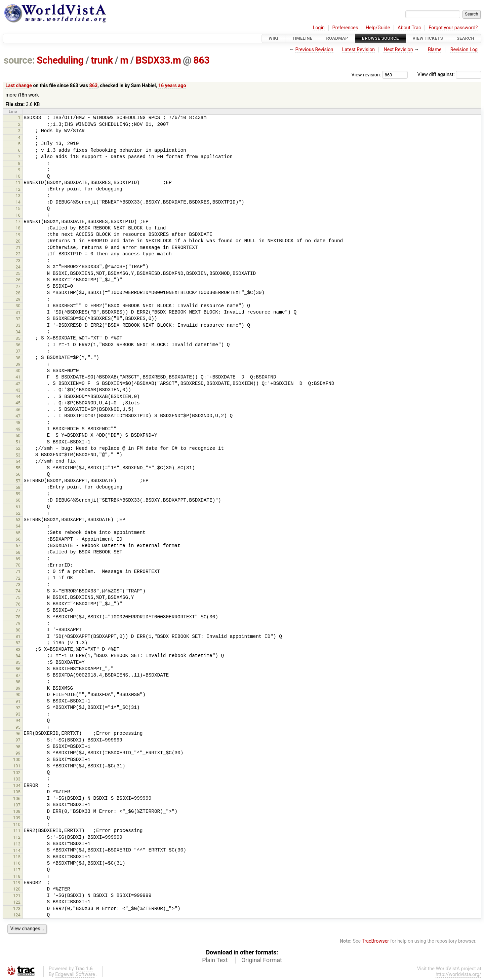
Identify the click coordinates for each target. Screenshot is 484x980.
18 (18, 228)
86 (18, 669)
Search (466, 38)
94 (18, 720)
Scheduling (60, 60)
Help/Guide (378, 28)
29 (18, 299)
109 (17, 818)
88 (18, 682)
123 (17, 909)
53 (18, 455)
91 (18, 701)
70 (18, 565)
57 (18, 481)
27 (18, 286)
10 (18, 176)
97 (18, 740)
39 (18, 364)
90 (18, 695)
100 (17, 759)
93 (18, 714)
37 (18, 351)
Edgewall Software (75, 974)
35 (18, 338)
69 (18, 559)
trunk (102, 60)
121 (17, 896)
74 (18, 591)
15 (18, 208)
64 (18, 526)
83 (18, 649)
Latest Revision (359, 50)
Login (319, 28)
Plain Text (215, 960)
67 (18, 546)
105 (17, 792)
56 (18, 474)
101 (17, 766)
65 (18, 533)
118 (17, 876)
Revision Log (464, 50)
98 (18, 747)
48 (18, 422)
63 (18, 520)
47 (18, 416)
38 (18, 358)
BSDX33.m (158, 60)
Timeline (302, 38)
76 (18, 604)
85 (18, 662)
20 (18, 241)
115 (17, 857)
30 (18, 306)
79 (18, 623)
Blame (435, 50)
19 (18, 235)
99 (18, 753)
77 (18, 610)
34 (18, 332)
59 (18, 494)
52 (18, 448)
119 (17, 883)
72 (18, 578)
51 (18, 442)
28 (18, 293)
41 (18, 377)
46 (18, 410)
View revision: (366, 75)
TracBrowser (376, 941)
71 (18, 571)
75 (18, 597)
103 (17, 779)
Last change (19, 86)
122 (17, 902)
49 (18, 429)
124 (17, 915)
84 (18, 656)
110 (17, 824)
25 (18, 273)
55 (18, 468)
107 (17, 805)
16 (18, 215)
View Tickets (428, 38)
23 (18, 261)
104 (17, 785)
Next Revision (398, 50)
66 (18, 539)
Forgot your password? (453, 28)
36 (18, 345)
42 (18, 384)
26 (18, 280)
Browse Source (380, 38)
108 (17, 811)
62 (18, 513)
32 (18, 319)
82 (18, 643)
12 (18, 189)
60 (18, 500)
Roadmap (337, 38)
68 (18, 552)
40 (18, 371)
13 (18, 196)
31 (18, 312)
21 (18, 247)
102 (17, 773)
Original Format (262, 960)
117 (17, 870)
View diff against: (449, 75)
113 (17, 844)
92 (18, 708)
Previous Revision (314, 50)
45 (18, 403)
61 (18, 507)
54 (18, 461)
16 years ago (172, 86)
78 (18, 617)
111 (17, 831)
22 (18, 254)
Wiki (273, 38)
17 (18, 222)
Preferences (345, 28)
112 (17, 837)
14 (18, 202)
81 (18, 636)
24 (18, 267)
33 (18, 325)
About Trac (409, 28)
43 (18, 390)
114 (17, 850)
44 (18, 396)
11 (18, 183)
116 (17, 863)
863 (201, 60)
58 (18, 487)
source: (19, 60)
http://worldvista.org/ (458, 974)
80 (18, 630)
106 (17, 798)
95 (18, 727)
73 (18, 585)
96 (18, 734)
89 (18, 688)
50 (18, 435)
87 (18, 675)
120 (17, 889)
